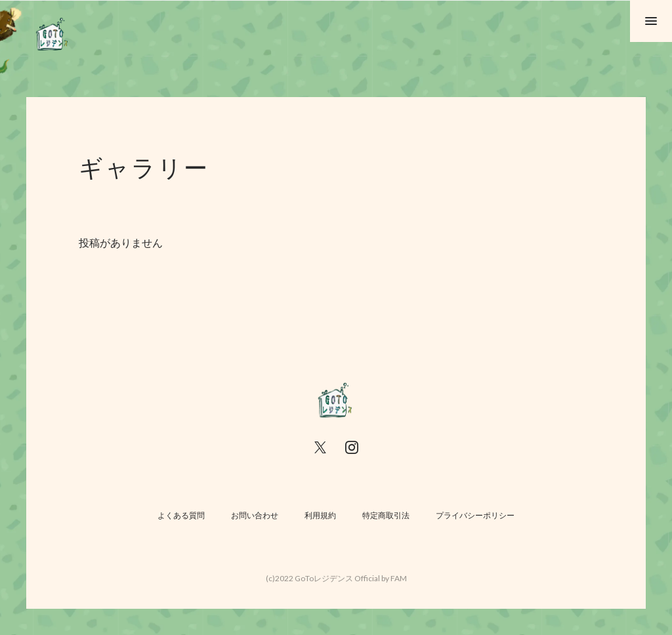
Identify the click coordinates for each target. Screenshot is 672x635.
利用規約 (320, 515)
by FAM (394, 578)
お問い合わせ (255, 515)
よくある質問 (181, 515)
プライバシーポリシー (475, 515)
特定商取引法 (386, 515)
